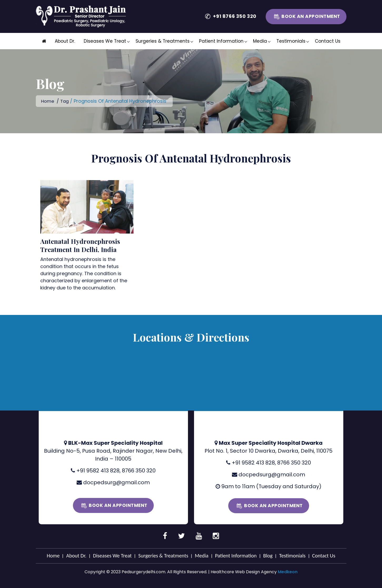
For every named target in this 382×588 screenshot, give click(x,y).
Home (48, 101)
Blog (268, 555)
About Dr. (65, 41)
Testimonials (291, 41)
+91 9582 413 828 (98, 470)
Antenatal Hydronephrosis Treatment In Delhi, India (80, 245)
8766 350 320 (139, 470)
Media (260, 41)
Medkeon (288, 572)
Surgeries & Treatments (163, 41)
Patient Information (221, 41)
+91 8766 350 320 (235, 16)
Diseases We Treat (105, 41)
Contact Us (328, 41)
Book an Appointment (311, 16)
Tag (66, 101)
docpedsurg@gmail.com (116, 482)
